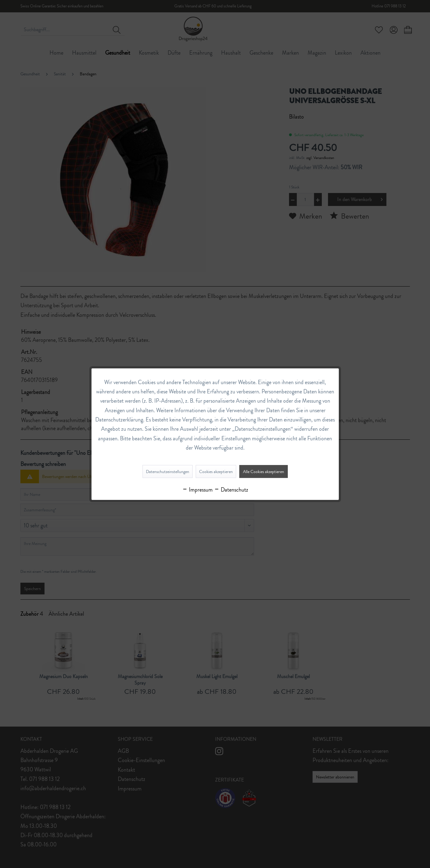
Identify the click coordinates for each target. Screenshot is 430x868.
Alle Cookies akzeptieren (264, 472)
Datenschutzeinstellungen (168, 472)
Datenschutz (231, 490)
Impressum (197, 490)
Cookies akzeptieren (216, 472)
